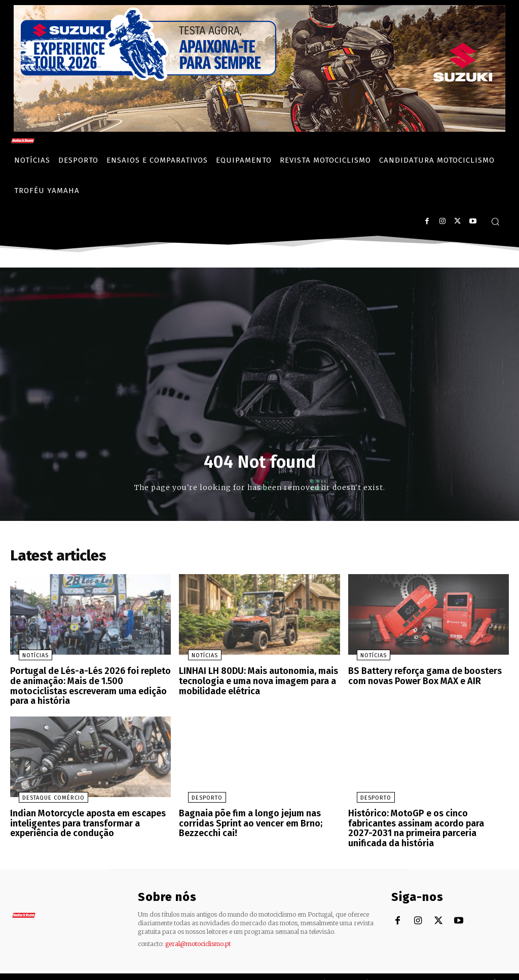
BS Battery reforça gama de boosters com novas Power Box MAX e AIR (420, 679)
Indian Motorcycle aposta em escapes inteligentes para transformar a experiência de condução (84, 821)
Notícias (27, 659)
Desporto (198, 797)
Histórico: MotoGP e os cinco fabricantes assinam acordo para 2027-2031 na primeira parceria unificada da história (428, 821)
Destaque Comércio (45, 797)
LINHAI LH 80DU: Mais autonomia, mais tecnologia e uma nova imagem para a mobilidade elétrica (253, 683)
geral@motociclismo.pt (198, 930)
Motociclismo (71, 970)
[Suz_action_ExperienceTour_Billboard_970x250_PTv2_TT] (259, 129)
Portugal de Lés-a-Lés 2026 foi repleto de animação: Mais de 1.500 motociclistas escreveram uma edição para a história (86, 688)
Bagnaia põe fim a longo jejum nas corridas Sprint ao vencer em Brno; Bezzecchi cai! (246, 821)
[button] (495, 221)
